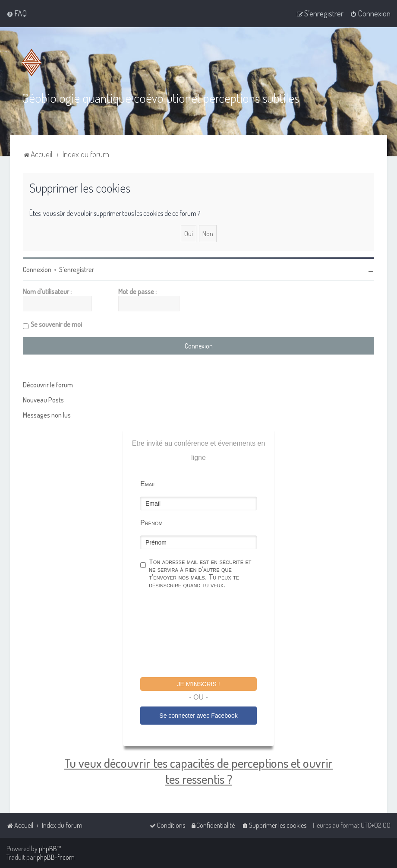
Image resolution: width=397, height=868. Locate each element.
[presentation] (206, 634)
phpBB (48, 849)
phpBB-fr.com (56, 857)
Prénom (151, 523)
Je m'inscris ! (198, 684)
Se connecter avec (198, 716)
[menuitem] (17, 13)
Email (148, 484)
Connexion (37, 269)
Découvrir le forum (48, 385)
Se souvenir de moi (56, 324)
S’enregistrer (77, 269)
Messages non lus (47, 415)
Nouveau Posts (43, 400)
